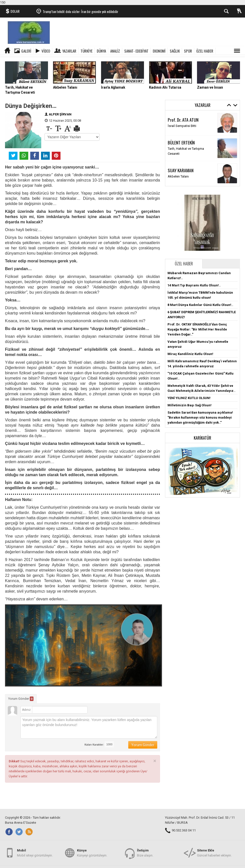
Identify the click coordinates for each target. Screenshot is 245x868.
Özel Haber (184, 264)
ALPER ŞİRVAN (60, 114)
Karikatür (202, 438)
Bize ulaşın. (145, 853)
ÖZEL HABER (205, 51)
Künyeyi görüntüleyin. (92, 853)
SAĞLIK (175, 51)
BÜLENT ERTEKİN (181, 142)
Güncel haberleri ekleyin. (214, 853)
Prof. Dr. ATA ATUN (183, 120)
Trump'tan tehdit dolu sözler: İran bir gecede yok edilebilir (80, 11)
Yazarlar (69, 51)
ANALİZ (115, 51)
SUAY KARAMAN (181, 170)
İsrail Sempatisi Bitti (182, 126)
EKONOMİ (159, 51)
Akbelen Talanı (178, 176)
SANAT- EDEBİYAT (136, 51)
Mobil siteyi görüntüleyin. (35, 853)
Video (46, 51)
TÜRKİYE (86, 51)
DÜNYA (101, 51)
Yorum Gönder (21, 699)
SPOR (188, 51)
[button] (202, 470)
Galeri (26, 51)
